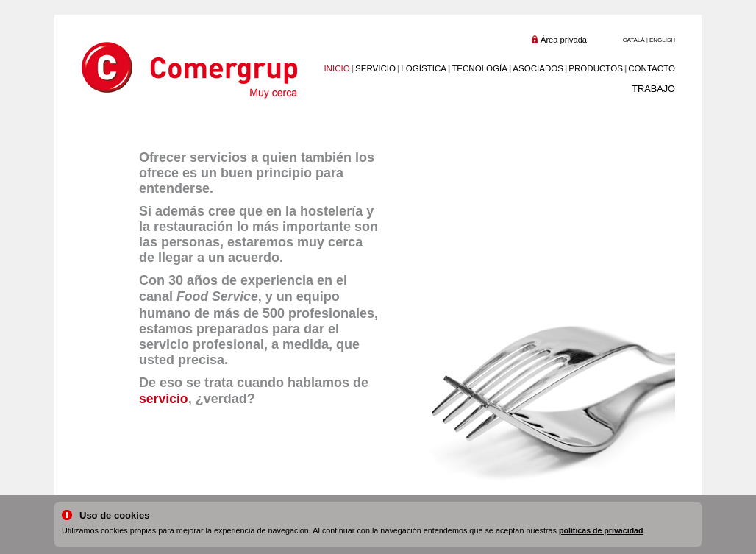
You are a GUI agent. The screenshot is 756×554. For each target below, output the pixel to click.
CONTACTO (652, 68)
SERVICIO (375, 68)
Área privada (564, 40)
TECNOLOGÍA (479, 68)
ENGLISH (662, 40)
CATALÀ (634, 40)
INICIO (336, 68)
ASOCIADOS (538, 68)
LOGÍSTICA (424, 68)
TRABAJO (653, 89)
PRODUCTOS (596, 68)
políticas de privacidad (601, 530)
